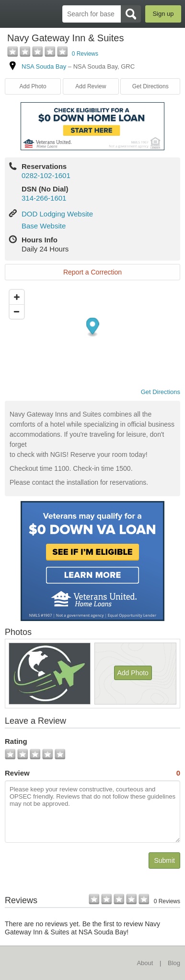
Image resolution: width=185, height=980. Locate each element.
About (145, 963)
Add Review (91, 86)
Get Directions (150, 86)
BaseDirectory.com (12, 14)
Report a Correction (92, 272)
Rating (16, 741)
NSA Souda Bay (44, 66)
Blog (174, 963)
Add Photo (33, 86)
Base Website (44, 226)
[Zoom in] (17, 297)
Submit (164, 860)
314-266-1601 (44, 198)
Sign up (163, 14)
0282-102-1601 (46, 175)
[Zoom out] (17, 311)
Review (92, 773)
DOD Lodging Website (57, 214)
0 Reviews (85, 54)
